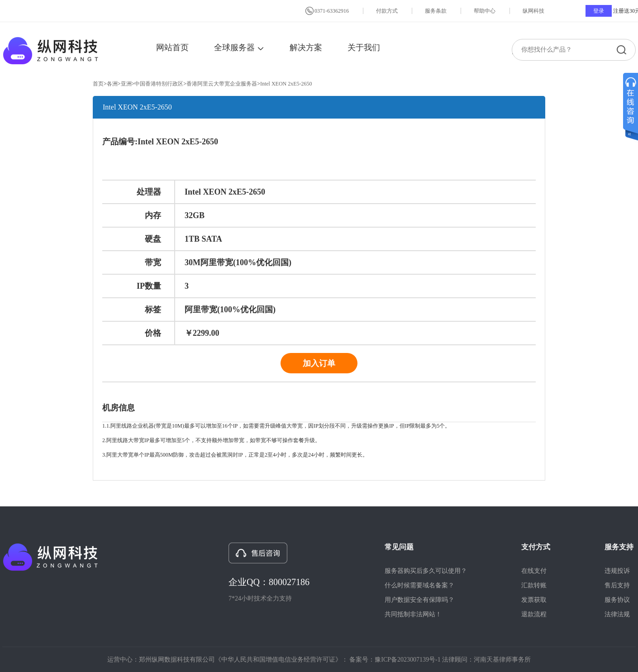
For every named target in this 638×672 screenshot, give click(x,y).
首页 (98, 84)
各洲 (112, 84)
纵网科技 (533, 11)
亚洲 (126, 84)
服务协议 (617, 600)
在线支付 (534, 571)
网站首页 (172, 48)
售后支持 (617, 585)
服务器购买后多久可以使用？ (426, 571)
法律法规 (617, 614)
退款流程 (534, 614)
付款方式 (387, 11)
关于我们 (364, 48)
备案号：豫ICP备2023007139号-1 (395, 660)
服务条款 (436, 11)
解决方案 (306, 48)
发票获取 (534, 600)
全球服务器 (239, 48)
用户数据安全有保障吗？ (419, 600)
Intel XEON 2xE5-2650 (286, 84)
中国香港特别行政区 (159, 84)
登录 (599, 11)
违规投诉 (617, 571)
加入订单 (319, 363)
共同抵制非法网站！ (413, 614)
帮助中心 (485, 11)
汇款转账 (534, 585)
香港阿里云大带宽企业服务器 (222, 84)
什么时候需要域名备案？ (419, 585)
